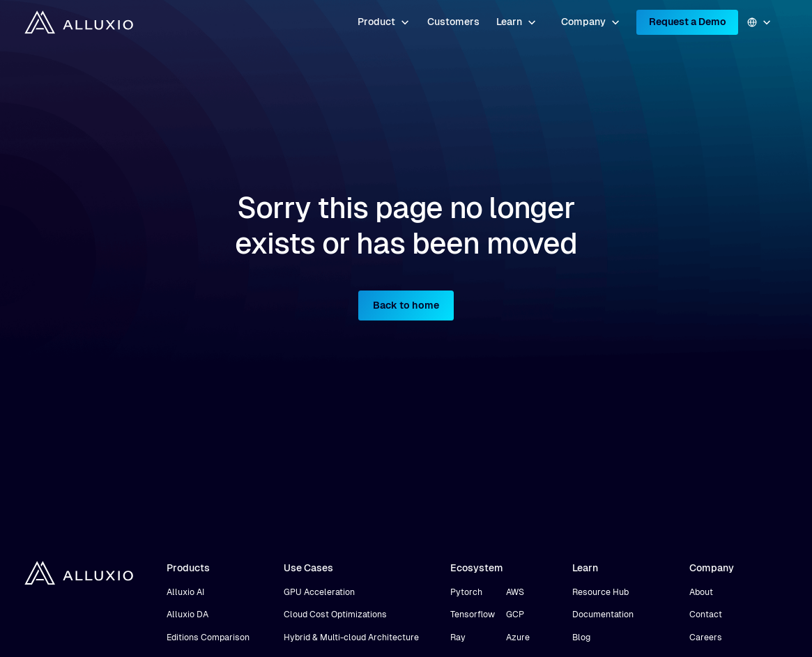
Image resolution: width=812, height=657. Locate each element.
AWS (515, 592)
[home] (79, 22)
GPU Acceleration (319, 592)
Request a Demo (688, 22)
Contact (706, 615)
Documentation (603, 615)
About (701, 592)
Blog (581, 637)
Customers (453, 22)
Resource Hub (600, 592)
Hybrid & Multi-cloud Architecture (351, 637)
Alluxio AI (185, 592)
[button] (383, 22)
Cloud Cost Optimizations (335, 615)
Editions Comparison (208, 637)
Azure (518, 637)
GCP (515, 615)
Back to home (406, 305)
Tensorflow (473, 615)
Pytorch (466, 592)
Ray (458, 637)
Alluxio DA (187, 615)
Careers (706, 637)
